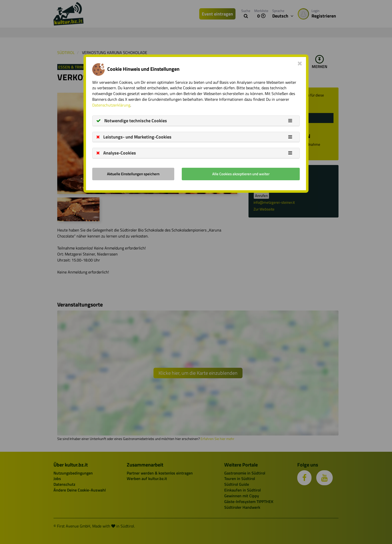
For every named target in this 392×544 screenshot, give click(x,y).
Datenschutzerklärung (111, 105)
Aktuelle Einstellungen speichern (133, 174)
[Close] (300, 63)
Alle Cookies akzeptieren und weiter (241, 174)
